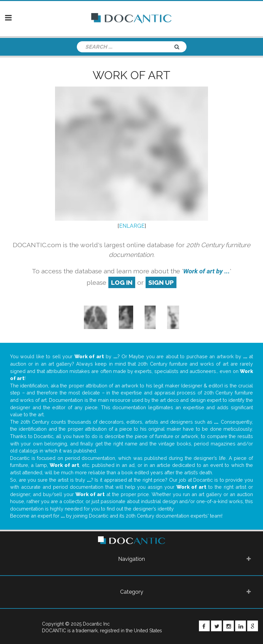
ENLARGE (132, 226)
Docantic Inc (96, 624)
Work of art (131, 75)
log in (122, 282)
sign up (161, 282)
